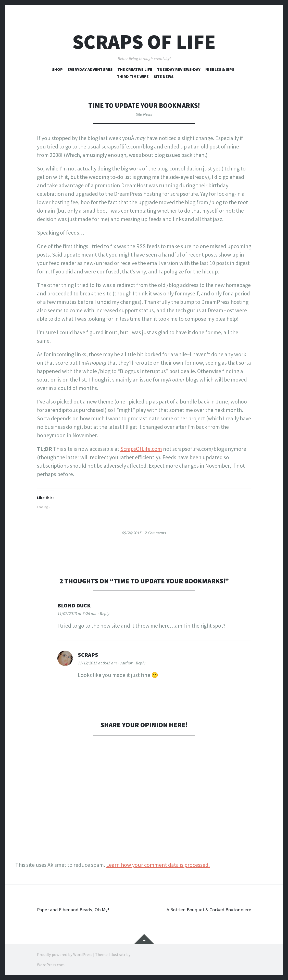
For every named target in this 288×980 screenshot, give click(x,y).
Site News (164, 76)
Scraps (88, 655)
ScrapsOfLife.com (141, 449)
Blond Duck (74, 605)
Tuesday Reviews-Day (179, 69)
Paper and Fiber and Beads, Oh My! (78, 909)
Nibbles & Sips (220, 69)
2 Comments (155, 533)
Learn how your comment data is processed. (158, 865)
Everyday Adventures (90, 69)
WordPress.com (51, 965)
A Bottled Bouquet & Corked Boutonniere (202, 909)
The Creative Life (135, 69)
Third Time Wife (133, 76)
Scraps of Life (144, 42)
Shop (57, 69)
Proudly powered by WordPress (65, 954)
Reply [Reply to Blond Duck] (104, 614)
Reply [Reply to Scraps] (140, 663)
